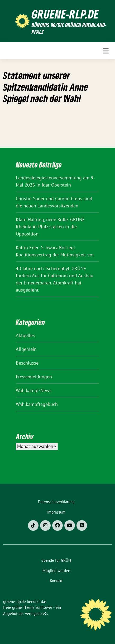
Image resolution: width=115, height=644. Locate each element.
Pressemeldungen (34, 377)
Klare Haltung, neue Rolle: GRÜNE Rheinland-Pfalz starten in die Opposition (50, 227)
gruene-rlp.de (65, 14)
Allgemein (26, 349)
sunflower (44, 607)
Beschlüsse (27, 363)
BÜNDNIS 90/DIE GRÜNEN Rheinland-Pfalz (69, 28)
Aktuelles (25, 335)
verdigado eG (36, 613)
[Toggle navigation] (106, 51)
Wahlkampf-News (34, 390)
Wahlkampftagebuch (37, 404)
